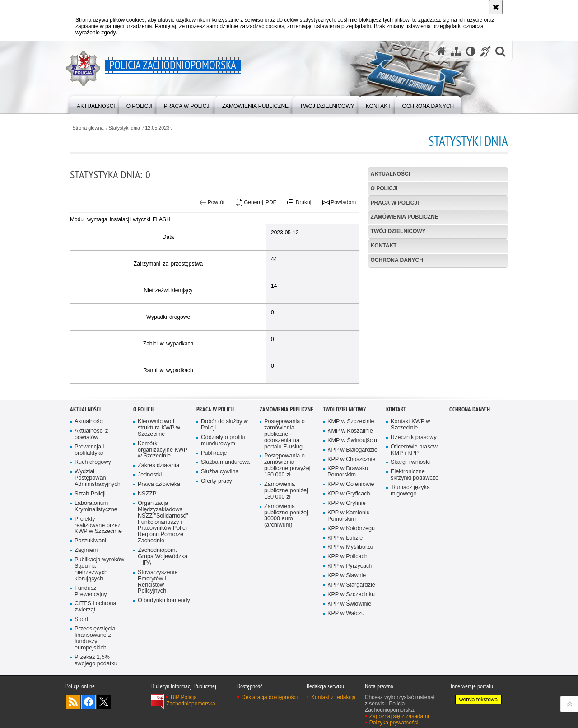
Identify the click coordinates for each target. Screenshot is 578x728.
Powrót (212, 202)
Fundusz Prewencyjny (91, 653)
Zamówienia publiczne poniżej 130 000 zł (286, 553)
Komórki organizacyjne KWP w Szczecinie (163, 512)
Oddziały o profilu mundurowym (223, 502)
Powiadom (339, 202)
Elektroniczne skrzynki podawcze (415, 537)
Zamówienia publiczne (405, 217)
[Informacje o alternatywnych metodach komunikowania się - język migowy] (485, 51)
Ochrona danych (397, 260)
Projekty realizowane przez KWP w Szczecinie (98, 587)
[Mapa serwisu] (456, 51)
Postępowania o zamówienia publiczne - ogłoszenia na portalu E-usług (284, 496)
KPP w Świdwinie (349, 666)
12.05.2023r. (158, 128)
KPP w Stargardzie (351, 647)
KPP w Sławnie (347, 637)
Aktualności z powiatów (91, 496)
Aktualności (390, 174)
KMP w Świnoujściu (352, 502)
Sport (81, 681)
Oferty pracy (217, 543)
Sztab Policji (90, 556)
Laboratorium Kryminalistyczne (96, 568)
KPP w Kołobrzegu (351, 590)
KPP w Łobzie (345, 600)
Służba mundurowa (225, 525)
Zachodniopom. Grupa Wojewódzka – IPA (163, 618)
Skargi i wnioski (410, 525)
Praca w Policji (395, 203)
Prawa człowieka (159, 546)
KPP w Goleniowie (351, 546)
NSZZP (147, 556)
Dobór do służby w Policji (224, 487)
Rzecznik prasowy (414, 499)
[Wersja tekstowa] (471, 51)
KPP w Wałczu (346, 675)
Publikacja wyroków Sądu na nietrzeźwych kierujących (99, 631)
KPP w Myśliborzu (350, 609)
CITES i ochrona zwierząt (96, 669)
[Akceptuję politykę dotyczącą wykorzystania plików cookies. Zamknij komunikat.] (496, 7)
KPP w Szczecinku (351, 656)
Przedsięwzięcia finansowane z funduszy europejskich (95, 700)
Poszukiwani (90, 603)
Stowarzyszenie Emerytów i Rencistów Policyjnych (158, 644)
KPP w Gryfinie (347, 565)
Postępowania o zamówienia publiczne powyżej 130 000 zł (287, 528)
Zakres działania (158, 527)
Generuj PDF (256, 202)
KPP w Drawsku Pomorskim (348, 534)
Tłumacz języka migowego (410, 553)
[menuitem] (96, 104)
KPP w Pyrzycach (350, 628)
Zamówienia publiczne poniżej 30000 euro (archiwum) (286, 578)
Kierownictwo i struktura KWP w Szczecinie (159, 490)
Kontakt (384, 246)
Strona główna (88, 128)
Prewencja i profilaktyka (89, 512)
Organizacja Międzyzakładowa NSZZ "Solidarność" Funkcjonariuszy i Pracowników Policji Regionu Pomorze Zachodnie (163, 584)
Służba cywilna (220, 534)
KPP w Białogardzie (352, 512)
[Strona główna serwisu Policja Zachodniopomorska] (441, 51)
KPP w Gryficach (349, 556)
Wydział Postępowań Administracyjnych (98, 540)
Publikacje (214, 515)
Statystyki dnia (125, 128)
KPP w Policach (347, 618)
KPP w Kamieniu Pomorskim (349, 578)
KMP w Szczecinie (351, 483)
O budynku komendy (164, 662)
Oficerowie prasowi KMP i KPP (415, 512)
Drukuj (299, 202)
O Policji (384, 188)
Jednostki (150, 537)
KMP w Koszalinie (350, 493)
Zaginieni (86, 612)
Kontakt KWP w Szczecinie (410, 487)
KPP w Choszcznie (351, 521)
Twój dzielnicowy (398, 231)
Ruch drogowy (93, 525)
